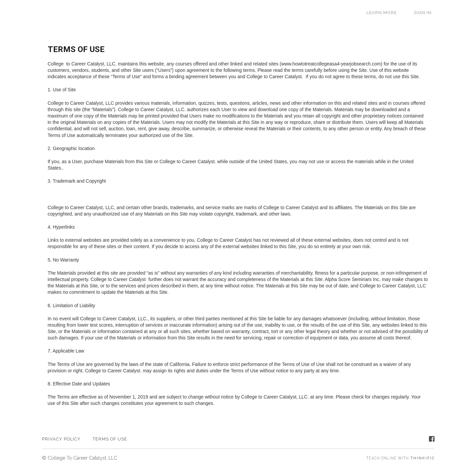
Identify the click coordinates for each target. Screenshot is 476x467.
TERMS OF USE (110, 439)
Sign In (425, 13)
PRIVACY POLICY (61, 439)
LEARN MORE (389, 13)
